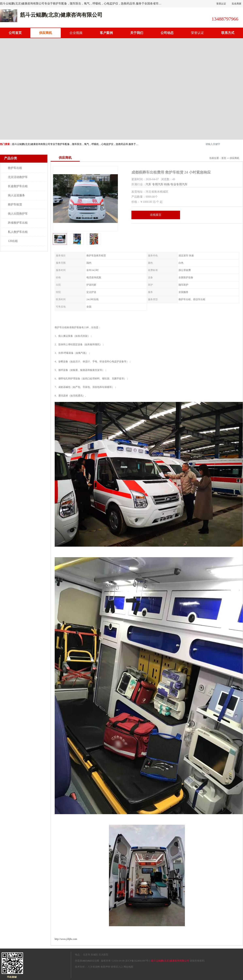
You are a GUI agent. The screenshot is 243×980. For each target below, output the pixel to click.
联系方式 (228, 33)
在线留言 (156, 215)
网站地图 (128, 967)
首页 (224, 158)
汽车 (148, 184)
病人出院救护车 (18, 214)
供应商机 (46, 33)
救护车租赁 (15, 205)
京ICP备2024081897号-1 (138, 961)
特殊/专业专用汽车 (176, 184)
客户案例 (106, 33)
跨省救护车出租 (18, 223)
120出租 (13, 241)
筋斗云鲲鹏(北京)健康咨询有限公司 (170, 961)
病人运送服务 (16, 195)
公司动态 (167, 33)
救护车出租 (15, 168)
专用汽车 (158, 184)
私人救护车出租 (18, 232)
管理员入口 (117, 967)
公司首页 (15, 33)
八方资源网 (94, 967)
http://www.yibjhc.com (66, 939)
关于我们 (137, 33)
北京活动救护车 (18, 177)
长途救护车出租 (18, 186)
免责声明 (105, 967)
